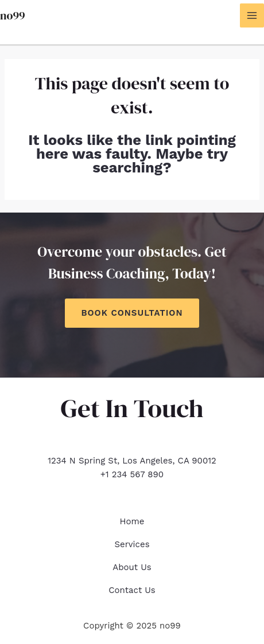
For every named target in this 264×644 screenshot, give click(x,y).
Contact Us (132, 590)
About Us (132, 567)
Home (132, 521)
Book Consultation (132, 313)
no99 (13, 15)
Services (132, 544)
